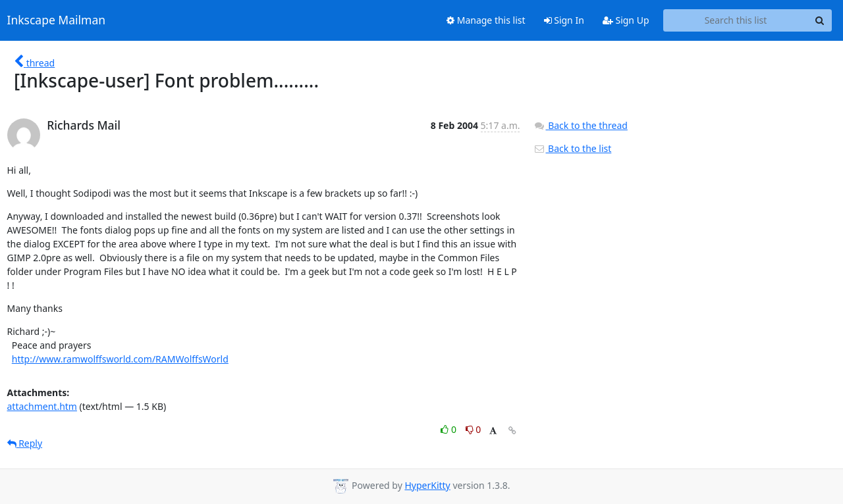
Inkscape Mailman (57, 20)
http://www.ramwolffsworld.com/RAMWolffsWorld (120, 359)
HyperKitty (427, 485)
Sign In (564, 20)
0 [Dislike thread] (474, 429)
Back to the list (572, 148)
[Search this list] (736, 20)
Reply (25, 443)
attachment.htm (42, 406)
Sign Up (626, 20)
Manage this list (486, 20)
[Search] (820, 20)
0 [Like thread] (449, 429)
